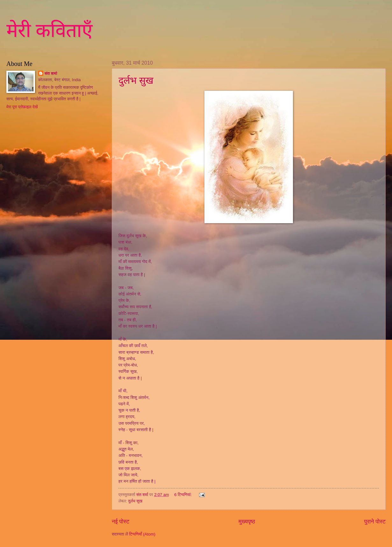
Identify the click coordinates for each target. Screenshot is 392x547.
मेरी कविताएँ (49, 31)
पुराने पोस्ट (375, 522)
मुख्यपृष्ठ (247, 522)
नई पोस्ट (121, 522)
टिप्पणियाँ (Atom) (142, 534)
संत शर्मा (51, 73)
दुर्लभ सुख (136, 80)
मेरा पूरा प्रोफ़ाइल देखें (22, 107)
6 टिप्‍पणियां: (183, 495)
